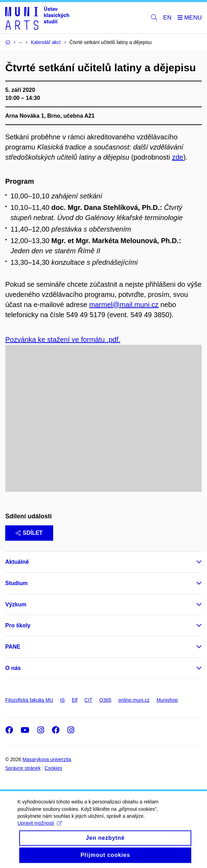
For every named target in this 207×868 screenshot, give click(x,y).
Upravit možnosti (40, 829)
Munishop (167, 700)
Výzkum (16, 604)
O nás (13, 668)
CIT (89, 700)
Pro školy (18, 625)
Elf (74, 700)
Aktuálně (17, 562)
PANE (13, 647)
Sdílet (29, 533)
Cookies (53, 768)
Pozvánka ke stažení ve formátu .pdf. (63, 340)
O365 (105, 700)
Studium (16, 583)
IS (62, 700)
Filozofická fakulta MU (29, 700)
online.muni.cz (134, 700)
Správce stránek (23, 768)
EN (167, 18)
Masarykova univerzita (47, 759)
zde (178, 157)
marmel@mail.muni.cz (124, 305)
